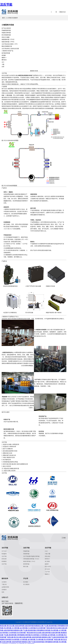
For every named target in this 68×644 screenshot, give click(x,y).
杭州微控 (26, 581)
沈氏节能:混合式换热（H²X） (10, 43)
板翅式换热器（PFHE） (30, 560)
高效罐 (4, 54)
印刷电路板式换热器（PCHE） (32, 557)
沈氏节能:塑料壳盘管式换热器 (31, 555)
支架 (3, 65)
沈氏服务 (4, 581)
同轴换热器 (26, 550)
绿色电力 (47, 557)
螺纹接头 (4, 59)
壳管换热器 (26, 552)
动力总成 (47, 568)
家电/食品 (47, 555)
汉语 (64, 536)
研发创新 (4, 557)
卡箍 (3, 63)
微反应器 (26, 565)
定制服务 (4, 588)
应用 (10, 420)
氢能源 (47, 563)
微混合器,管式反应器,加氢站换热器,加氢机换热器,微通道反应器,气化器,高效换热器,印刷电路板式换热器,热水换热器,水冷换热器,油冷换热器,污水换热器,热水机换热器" (34, 626)
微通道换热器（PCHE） (8, 39)
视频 (3, 591)
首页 (3, 18)
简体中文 (63, 12)
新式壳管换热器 (6, 35)
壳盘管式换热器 (6, 32)
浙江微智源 (26, 583)
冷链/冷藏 (47, 552)
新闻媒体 (4, 560)
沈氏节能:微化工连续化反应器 (10, 48)
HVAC (46, 550)
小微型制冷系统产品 (7, 50)
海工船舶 (47, 560)
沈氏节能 (6, 4)
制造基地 (4, 552)
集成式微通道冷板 (7, 46)
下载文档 (4, 583)
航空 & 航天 (48, 565)
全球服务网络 (5, 586)
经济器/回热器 (6, 52)
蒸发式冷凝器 (5, 37)
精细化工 (47, 573)
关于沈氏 (4, 550)
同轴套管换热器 (6, 30)
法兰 (3, 61)
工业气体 (47, 570)
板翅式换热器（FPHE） (8, 41)
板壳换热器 (26, 563)
